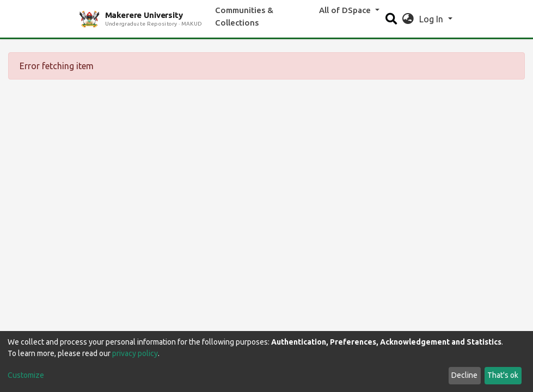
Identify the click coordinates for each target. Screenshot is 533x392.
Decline (464, 375)
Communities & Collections (244, 16)
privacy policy (135, 353)
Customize (26, 375)
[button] (408, 19)
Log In (432, 19)
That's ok (503, 375)
